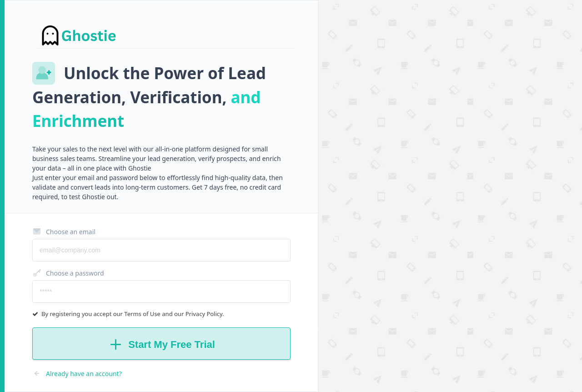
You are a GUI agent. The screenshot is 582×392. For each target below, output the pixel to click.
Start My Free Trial (161, 344)
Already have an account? (77, 373)
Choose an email (64, 231)
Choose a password (68, 273)
